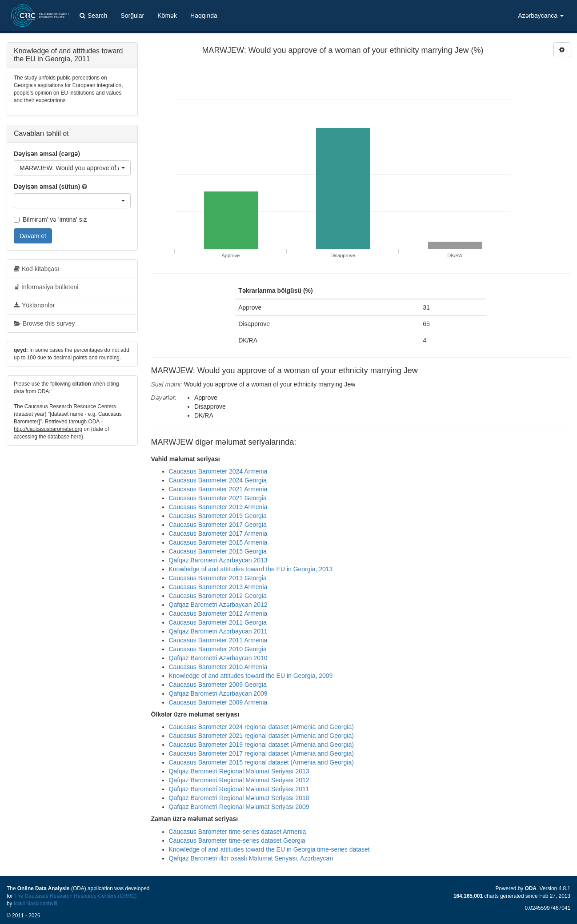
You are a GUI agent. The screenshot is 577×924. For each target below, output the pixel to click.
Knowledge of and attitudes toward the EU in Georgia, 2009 (251, 676)
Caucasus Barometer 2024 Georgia (218, 480)
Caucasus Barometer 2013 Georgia (218, 578)
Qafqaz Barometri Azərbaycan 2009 (218, 693)
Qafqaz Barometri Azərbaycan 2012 (218, 605)
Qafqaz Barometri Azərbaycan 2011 (218, 631)
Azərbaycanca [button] (541, 16)
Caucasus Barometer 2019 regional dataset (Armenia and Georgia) (261, 745)
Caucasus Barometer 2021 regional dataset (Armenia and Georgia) (261, 736)
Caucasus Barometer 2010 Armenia (218, 667)
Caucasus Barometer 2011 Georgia (218, 622)
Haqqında (204, 16)
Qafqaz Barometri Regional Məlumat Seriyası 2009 (239, 807)
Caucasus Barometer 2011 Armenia (218, 640)
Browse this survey (44, 323)
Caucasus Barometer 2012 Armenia (218, 613)
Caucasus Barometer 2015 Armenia (218, 542)
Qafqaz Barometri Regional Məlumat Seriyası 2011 (239, 789)
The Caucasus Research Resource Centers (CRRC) (76, 896)
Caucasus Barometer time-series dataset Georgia (237, 840)
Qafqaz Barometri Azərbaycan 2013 (218, 560)
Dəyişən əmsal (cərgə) (47, 154)
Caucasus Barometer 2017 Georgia (218, 525)
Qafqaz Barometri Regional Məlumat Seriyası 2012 (239, 780)
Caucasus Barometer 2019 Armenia (218, 507)
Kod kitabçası (36, 269)
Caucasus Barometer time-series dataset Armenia (238, 832)
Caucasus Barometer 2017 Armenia (218, 534)
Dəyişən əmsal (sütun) (47, 187)
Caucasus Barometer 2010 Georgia (218, 649)
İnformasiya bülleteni (46, 287)
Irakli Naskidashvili (36, 904)
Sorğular (132, 16)
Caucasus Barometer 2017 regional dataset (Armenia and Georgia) (261, 753)
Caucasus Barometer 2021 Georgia (218, 498)
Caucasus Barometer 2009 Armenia (218, 702)
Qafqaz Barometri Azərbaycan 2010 (218, 658)
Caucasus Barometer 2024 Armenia (218, 471)
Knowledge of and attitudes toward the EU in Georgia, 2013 (251, 569)
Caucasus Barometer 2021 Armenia (218, 489)
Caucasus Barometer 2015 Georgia (218, 551)
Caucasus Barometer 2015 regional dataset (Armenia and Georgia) (261, 762)
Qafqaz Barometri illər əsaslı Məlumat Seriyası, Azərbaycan (251, 858)
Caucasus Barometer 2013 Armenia (218, 587)
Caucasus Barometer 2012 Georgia (218, 596)
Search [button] (93, 16)
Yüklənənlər (34, 305)
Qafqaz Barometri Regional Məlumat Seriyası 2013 (239, 771)
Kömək (167, 16)
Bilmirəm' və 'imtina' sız (50, 219)
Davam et (33, 236)
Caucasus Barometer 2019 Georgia (218, 516)
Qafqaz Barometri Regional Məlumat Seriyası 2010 (239, 798)
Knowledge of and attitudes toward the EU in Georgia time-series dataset (269, 849)
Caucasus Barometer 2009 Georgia (218, 685)
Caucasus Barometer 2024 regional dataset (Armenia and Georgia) (261, 727)
